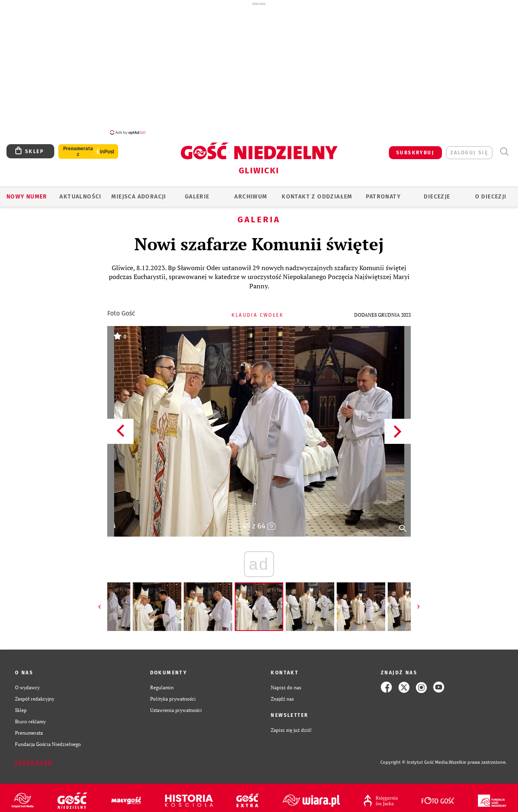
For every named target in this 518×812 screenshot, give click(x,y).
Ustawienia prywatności (176, 705)
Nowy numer (27, 192)
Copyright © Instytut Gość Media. (415, 758)
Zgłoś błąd (34, 758)
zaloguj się (469, 148)
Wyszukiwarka (504, 147)
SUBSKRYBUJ (415, 148)
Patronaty (383, 192)
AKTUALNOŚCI (80, 192)
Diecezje (437, 192)
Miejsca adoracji (139, 192)
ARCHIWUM (251, 192)
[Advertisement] (259, 68)
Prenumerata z (78, 147)
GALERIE (197, 192)
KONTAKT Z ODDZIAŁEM (317, 192)
